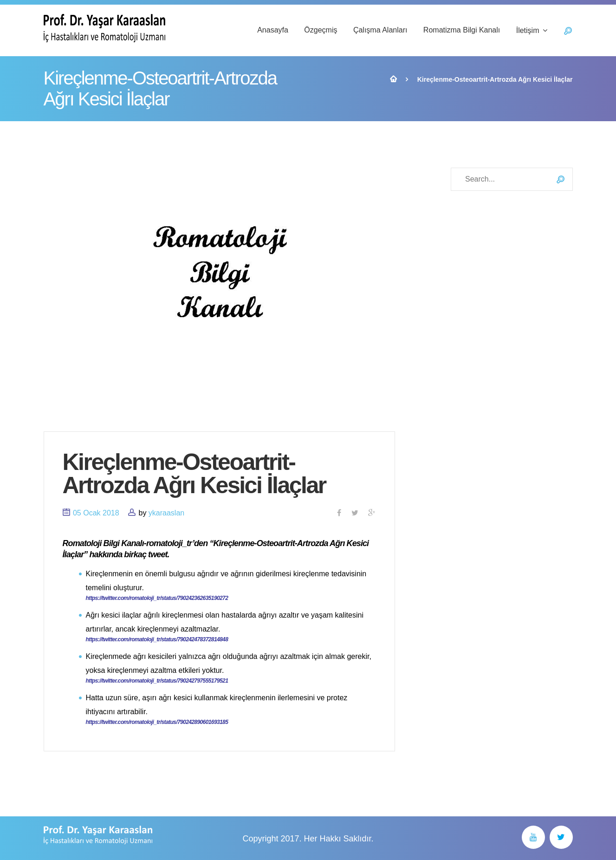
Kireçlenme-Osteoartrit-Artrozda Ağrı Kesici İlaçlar (194, 474)
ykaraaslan (166, 513)
